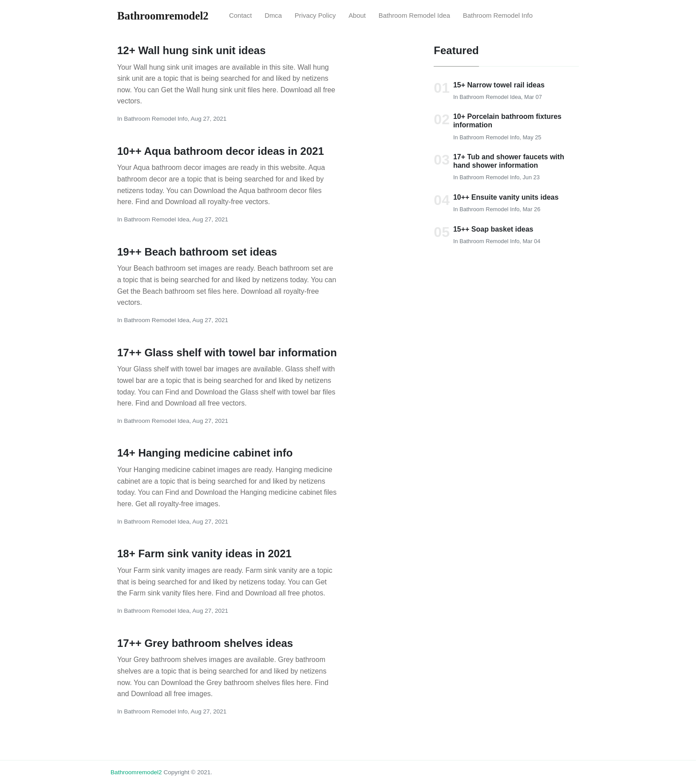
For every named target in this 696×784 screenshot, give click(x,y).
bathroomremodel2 (136, 772)
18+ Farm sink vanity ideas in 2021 (204, 554)
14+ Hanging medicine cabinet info (205, 453)
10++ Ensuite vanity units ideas (506, 197)
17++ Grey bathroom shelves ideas (205, 643)
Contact (240, 16)
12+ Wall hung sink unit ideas (192, 50)
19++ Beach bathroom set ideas (197, 252)
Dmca (273, 16)
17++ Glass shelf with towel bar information (227, 353)
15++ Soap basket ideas (493, 229)
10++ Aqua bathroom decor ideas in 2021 (221, 151)
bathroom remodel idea (414, 16)
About (357, 16)
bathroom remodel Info (498, 16)
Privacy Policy (315, 16)
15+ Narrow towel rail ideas (499, 85)
